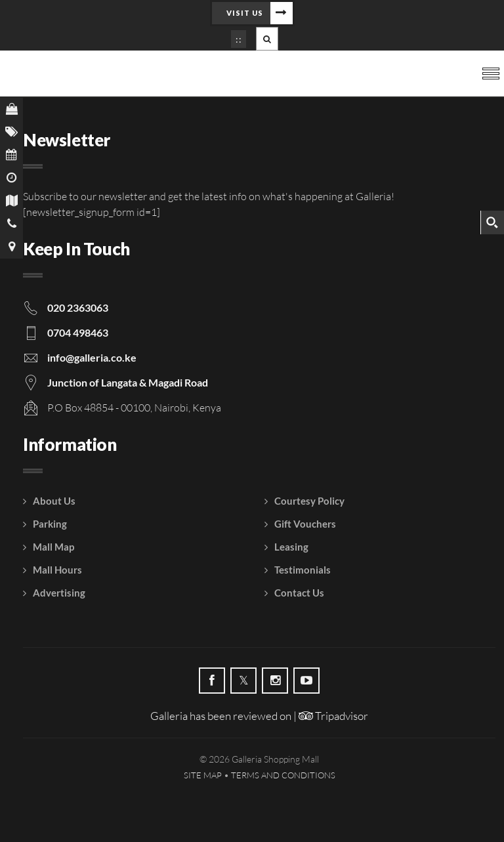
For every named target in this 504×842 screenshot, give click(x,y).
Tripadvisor (333, 716)
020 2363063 (78, 307)
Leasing (291, 547)
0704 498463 (78, 332)
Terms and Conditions (283, 775)
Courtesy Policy (309, 501)
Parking (50, 524)
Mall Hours (57, 570)
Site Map (203, 775)
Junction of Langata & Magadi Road (128, 382)
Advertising (59, 593)
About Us (54, 501)
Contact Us (299, 593)
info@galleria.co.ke (92, 357)
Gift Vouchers (305, 524)
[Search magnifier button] (492, 222)
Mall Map (53, 547)
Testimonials (303, 570)
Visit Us (245, 13)
